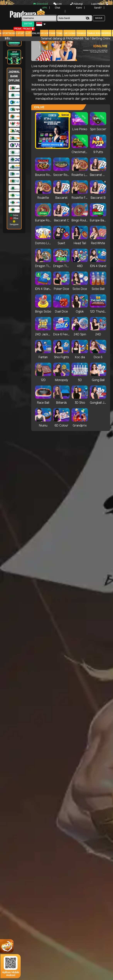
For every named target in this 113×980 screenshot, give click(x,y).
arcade (44, 33)
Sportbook (9, 33)
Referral (106, 33)
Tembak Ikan (94, 33)
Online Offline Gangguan (14, 220)
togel (59, 33)
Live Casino (70, 33)
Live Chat (58, 6)
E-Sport (20, 33)
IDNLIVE (36, 33)
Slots (28, 33)
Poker (52, 33)
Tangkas (81, 33)
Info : (8, 39)
